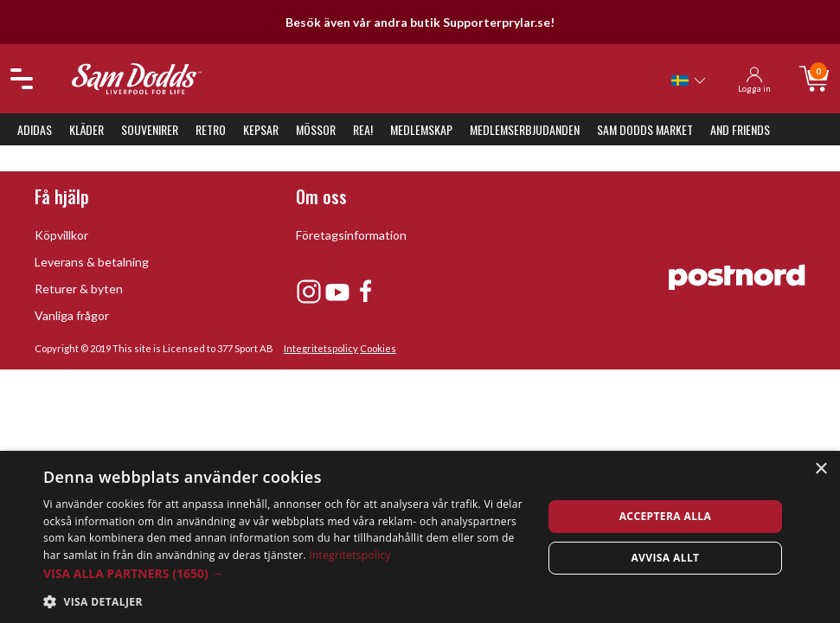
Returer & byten (79, 289)
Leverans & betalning (92, 262)
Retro (211, 129)
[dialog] (420, 537)
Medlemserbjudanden (525, 129)
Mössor (316, 129)
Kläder (87, 129)
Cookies (378, 348)
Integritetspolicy (321, 348)
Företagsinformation (351, 235)
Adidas (35, 129)
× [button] (821, 469)
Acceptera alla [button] (666, 516)
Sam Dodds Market (645, 129)
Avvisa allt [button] (665, 558)
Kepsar (261, 129)
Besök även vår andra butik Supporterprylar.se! (420, 22)
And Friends (740, 129)
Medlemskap (421, 129)
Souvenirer (150, 129)
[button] (285, 573)
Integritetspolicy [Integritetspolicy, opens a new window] (350, 555)
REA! (363, 129)
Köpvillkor (61, 235)
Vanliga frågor (72, 315)
